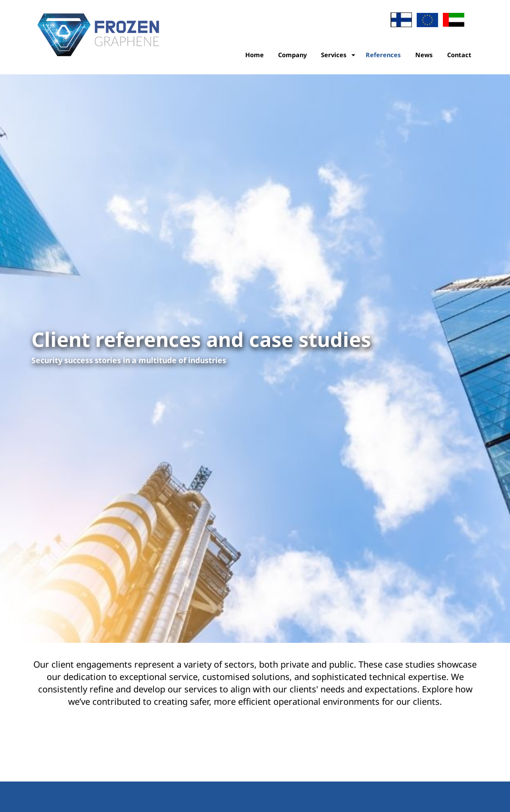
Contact (459, 55)
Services (334, 55)
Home (255, 55)
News (424, 55)
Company (292, 55)
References (383, 55)
